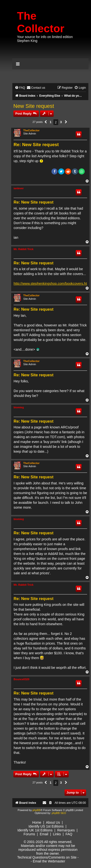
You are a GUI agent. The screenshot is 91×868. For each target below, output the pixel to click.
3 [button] (61, 122)
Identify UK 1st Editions (35, 830)
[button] (46, 122)
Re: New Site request (36, 145)
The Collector (41, 22)
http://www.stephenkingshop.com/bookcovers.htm (52, 284)
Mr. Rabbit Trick (24, 249)
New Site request (34, 106)
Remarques (66, 830)
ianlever (19, 188)
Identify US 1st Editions (46, 826)
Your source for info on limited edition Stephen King (45, 39)
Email (44, 834)
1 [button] (51, 122)
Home (37, 822)
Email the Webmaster (49, 861)
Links (57, 834)
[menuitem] (20, 88)
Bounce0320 (21, 679)
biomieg (19, 407)
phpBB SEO (59, 813)
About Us (53, 822)
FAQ (69, 834)
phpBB (37, 810)
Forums (29, 834)
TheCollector (31, 130)
